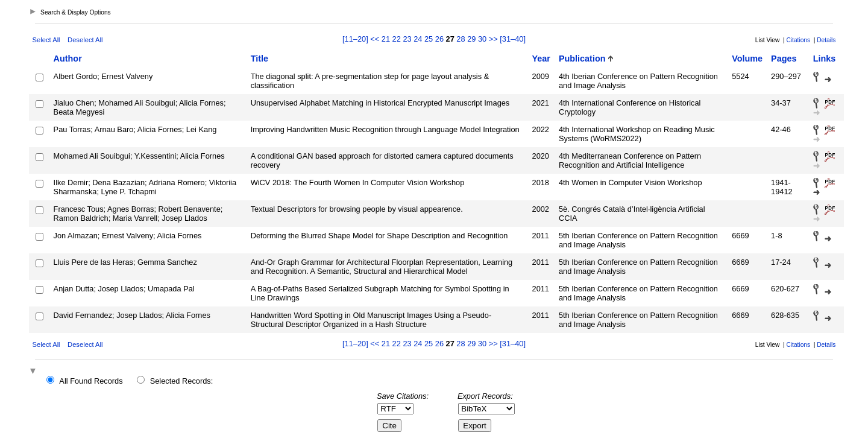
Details (826, 40)
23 (407, 39)
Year (541, 59)
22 (397, 39)
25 (429, 39)
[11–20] (356, 39)
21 (386, 39)
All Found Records (91, 381)
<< (375, 39)
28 (461, 39)
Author (68, 59)
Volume (747, 59)
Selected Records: (182, 381)
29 (471, 39)
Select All (46, 40)
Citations (798, 40)
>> (493, 39)
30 (482, 39)
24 (418, 39)
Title (259, 59)
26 (439, 39)
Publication (582, 59)
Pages (784, 59)
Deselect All (85, 40)
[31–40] (513, 39)
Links (825, 59)
